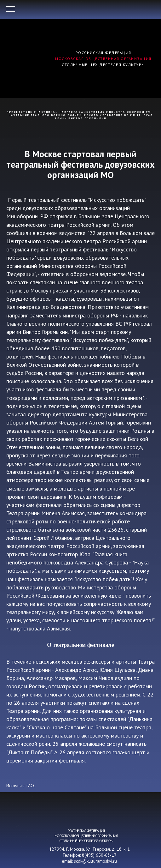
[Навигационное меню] (11, 9)
